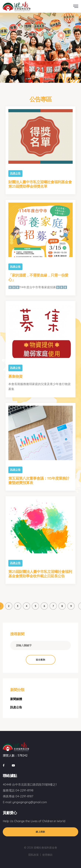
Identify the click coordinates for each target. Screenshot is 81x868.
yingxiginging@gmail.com (30, 802)
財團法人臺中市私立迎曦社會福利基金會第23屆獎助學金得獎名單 (40, 184)
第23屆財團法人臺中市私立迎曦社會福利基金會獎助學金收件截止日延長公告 (40, 574)
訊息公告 (15, 173)
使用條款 (47, 855)
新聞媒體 (16, 699)
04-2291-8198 (24, 790)
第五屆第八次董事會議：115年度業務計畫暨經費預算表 (39, 480)
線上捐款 (40, 832)
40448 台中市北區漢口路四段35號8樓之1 (30, 784)
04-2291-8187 (24, 796)
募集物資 (15, 376)
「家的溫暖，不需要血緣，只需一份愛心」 (38, 277)
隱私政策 (34, 855)
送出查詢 (40, 660)
